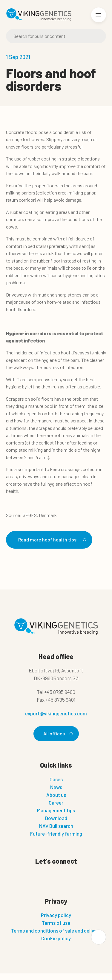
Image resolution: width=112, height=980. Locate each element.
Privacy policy (56, 915)
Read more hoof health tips (51, 540)
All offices (57, 733)
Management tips (56, 810)
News (56, 787)
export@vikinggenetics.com (56, 713)
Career (56, 802)
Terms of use (56, 923)
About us (56, 795)
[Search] (56, 36)
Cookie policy (56, 938)
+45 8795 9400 (60, 692)
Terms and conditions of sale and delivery (56, 930)
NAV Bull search (56, 826)
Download (56, 818)
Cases (56, 779)
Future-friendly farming (56, 834)
